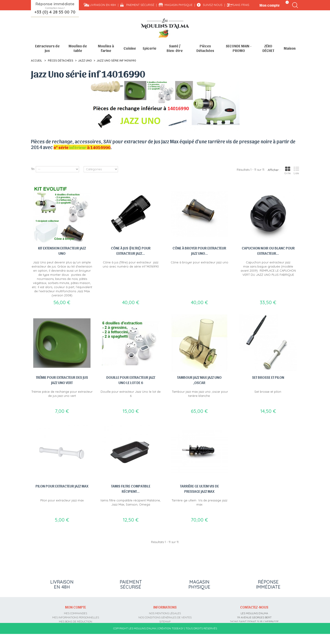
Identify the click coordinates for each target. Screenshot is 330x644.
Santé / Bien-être (175, 48)
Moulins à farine (106, 48)
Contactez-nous (254, 606)
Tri (33, 169)
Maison (290, 48)
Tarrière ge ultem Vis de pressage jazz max (199, 488)
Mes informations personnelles (76, 616)
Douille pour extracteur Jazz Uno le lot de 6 (131, 380)
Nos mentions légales (165, 612)
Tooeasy (178, 638)
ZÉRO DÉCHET (268, 48)
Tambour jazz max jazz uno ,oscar (199, 380)
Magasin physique (179, 5)
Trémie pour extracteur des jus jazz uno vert (62, 380)
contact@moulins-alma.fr (254, 629)
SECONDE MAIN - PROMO (239, 48)
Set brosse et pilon (268, 377)
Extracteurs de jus (47, 48)
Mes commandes (76, 612)
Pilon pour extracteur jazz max (62, 486)
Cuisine (130, 48)
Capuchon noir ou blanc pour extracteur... (268, 250)
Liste (296, 170)
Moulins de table (78, 48)
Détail (35, 156)
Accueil (36, 61)
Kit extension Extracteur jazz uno (62, 250)
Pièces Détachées (205, 48)
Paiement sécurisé (140, 5)
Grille (288, 170)
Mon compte (76, 606)
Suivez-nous (213, 5)
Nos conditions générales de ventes (165, 616)
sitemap (165, 621)
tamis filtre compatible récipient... (131, 488)
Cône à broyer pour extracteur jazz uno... (199, 250)
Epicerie (150, 48)
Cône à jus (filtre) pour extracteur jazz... (131, 250)
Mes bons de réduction (76, 621)
